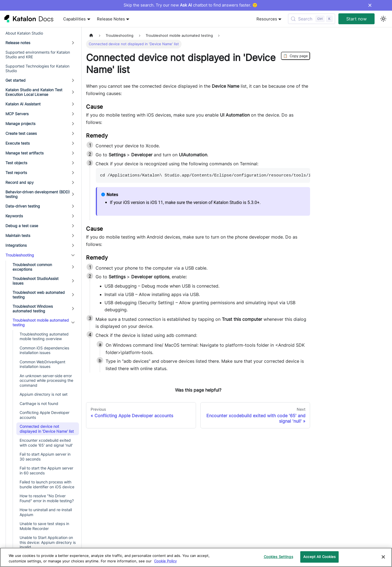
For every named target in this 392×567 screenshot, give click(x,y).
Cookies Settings (278, 557)
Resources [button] (267, 19)
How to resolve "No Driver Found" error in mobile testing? (47, 498)
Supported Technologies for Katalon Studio (37, 68)
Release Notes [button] (111, 19)
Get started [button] (16, 80)
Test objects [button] (16, 163)
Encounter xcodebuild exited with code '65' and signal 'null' (46, 443)
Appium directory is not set (44, 394)
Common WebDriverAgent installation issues (42, 364)
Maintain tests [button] (18, 235)
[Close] (383, 557)
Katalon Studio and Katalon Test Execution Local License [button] (34, 92)
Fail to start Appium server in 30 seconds (45, 457)
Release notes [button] (18, 43)
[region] (196, 557)
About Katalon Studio (24, 33)
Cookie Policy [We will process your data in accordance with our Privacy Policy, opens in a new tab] (165, 561)
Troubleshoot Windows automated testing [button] (33, 309)
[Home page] (91, 36)
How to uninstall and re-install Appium (46, 512)
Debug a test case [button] (22, 226)
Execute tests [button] (18, 143)
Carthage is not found (39, 403)
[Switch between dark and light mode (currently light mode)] (383, 19)
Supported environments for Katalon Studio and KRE (38, 55)
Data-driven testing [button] (23, 206)
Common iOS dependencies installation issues (44, 350)
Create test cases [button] (21, 133)
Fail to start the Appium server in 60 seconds (46, 470)
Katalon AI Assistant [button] (23, 104)
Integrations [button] (16, 245)
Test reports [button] (16, 173)
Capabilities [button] (74, 19)
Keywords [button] (14, 216)
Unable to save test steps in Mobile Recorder (44, 526)
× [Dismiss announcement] (370, 5)
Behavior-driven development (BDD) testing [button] (38, 194)
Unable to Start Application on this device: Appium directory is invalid (48, 542)
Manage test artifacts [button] (24, 153)
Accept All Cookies (319, 557)
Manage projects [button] (20, 124)
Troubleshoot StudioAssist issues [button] (36, 281)
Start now (356, 19)
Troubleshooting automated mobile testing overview (44, 336)
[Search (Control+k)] (312, 19)
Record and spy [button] (20, 182)
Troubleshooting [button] (20, 255)
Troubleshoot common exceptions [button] (32, 267)
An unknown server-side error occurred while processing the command (46, 380)
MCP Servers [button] (17, 114)
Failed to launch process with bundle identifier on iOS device (47, 484)
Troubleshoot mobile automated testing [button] (41, 323)
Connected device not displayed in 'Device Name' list (47, 429)
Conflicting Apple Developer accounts (45, 415)
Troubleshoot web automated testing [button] (39, 295)
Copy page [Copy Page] (295, 56)
